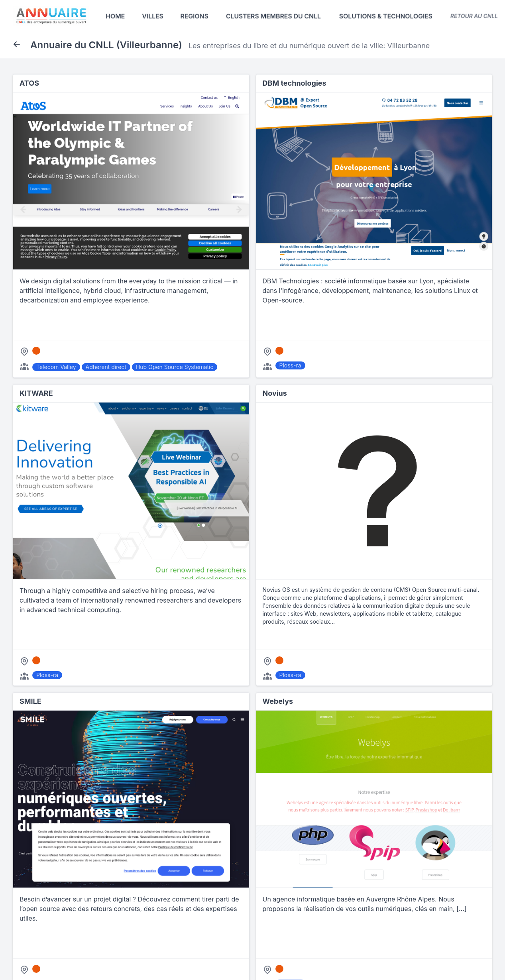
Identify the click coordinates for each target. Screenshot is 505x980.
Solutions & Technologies (386, 16)
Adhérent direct (106, 367)
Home (115, 16)
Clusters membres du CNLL (273, 16)
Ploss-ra (290, 365)
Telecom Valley (56, 367)
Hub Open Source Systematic (175, 367)
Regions (194, 16)
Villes (153, 16)
